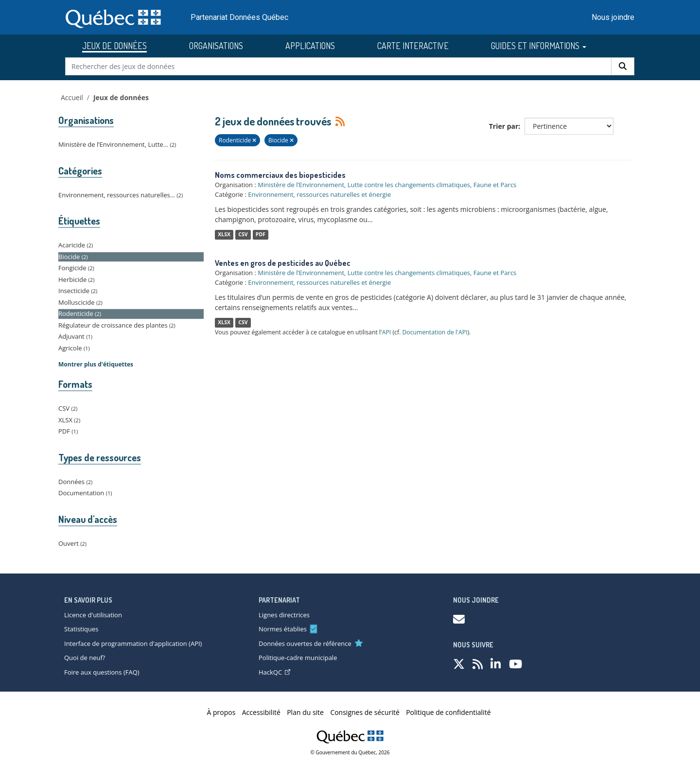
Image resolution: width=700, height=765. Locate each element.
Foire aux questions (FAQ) (102, 672)
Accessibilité (261, 712)
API (387, 332)
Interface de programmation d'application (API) (133, 643)
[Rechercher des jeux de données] (339, 66)
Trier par (504, 126)
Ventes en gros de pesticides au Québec (283, 263)
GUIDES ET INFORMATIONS (539, 46)
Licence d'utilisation (93, 615)
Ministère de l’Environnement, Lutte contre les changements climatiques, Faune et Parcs (387, 185)
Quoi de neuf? (85, 658)
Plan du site (305, 712)
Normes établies (283, 629)
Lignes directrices (284, 615)
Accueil (72, 97)
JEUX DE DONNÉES (114, 46)
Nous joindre (613, 17)
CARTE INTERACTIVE (413, 46)
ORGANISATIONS (216, 46)
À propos (221, 712)
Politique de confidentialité (448, 712)
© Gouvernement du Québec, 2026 (350, 752)
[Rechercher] (623, 66)
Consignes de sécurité (365, 712)
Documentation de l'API (435, 332)
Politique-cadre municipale (298, 658)
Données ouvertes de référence (305, 643)
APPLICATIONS (310, 46)
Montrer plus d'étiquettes (96, 364)
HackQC (274, 672)
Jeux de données (121, 97)
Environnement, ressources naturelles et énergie (319, 194)
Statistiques (81, 629)
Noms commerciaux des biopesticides (280, 175)
